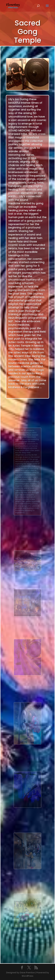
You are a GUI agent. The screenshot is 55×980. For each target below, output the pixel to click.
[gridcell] (27, 380)
